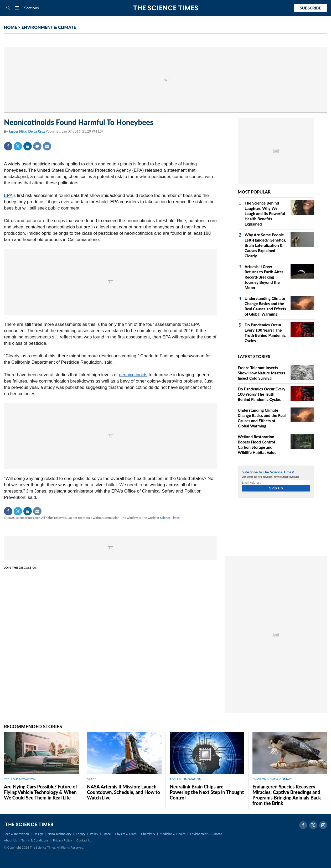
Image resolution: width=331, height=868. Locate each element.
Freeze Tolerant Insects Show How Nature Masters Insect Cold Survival (261, 373)
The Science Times (166, 8)
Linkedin (28, 146)
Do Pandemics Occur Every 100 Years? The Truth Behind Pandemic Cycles (262, 394)
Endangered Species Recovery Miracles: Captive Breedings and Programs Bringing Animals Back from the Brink (287, 795)
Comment (37, 146)
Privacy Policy (63, 840)
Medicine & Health (173, 834)
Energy (81, 834)
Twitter (18, 146)
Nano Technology (60, 834)
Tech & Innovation (16, 834)
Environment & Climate (206, 834)
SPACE (92, 779)
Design (38, 834)
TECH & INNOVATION (20, 779)
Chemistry (148, 834)
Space (107, 834)
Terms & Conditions (35, 840)
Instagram (323, 825)
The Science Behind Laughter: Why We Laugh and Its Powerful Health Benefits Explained (265, 213)
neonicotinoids (133, 375)
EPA (8, 195)
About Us (10, 840)
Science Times (170, 518)
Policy (94, 834)
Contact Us (84, 840)
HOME (11, 27)
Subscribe (310, 8)
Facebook (8, 146)
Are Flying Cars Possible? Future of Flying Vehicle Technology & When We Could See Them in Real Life (40, 792)
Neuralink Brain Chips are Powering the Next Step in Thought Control (207, 792)
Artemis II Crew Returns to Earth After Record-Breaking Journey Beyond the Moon (264, 277)
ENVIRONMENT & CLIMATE (49, 27)
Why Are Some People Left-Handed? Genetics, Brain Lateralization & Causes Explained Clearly (265, 245)
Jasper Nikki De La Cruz (27, 131)
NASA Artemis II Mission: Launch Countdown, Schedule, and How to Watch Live (123, 792)
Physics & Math (126, 834)
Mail (47, 146)
